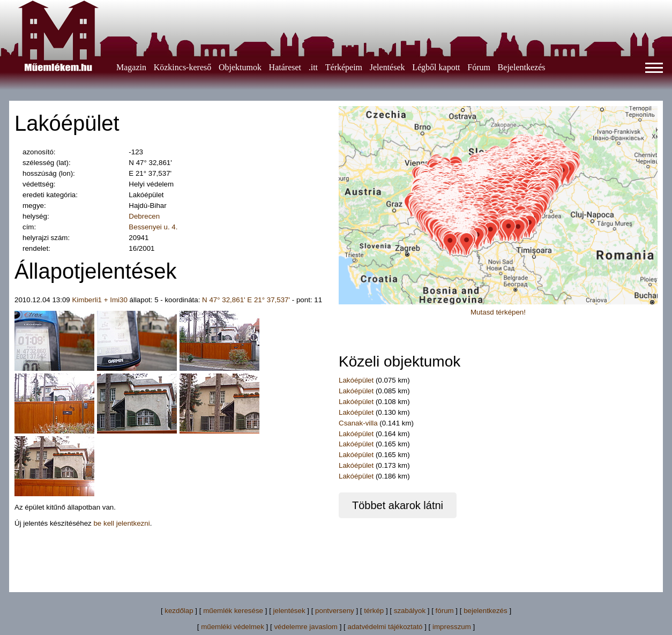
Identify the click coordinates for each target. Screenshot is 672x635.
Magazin (131, 67)
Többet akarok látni (398, 505)
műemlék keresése (233, 611)
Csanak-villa (358, 423)
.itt (313, 67)
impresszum (452, 627)
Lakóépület (356, 380)
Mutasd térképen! (498, 312)
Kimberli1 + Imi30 (99, 300)
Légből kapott (436, 67)
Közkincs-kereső (183, 67)
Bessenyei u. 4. (153, 227)
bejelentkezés (486, 611)
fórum (445, 611)
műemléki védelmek (233, 627)
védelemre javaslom (306, 627)
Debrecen (144, 216)
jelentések (289, 611)
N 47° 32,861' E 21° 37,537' (246, 300)
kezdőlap (179, 611)
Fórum (479, 67)
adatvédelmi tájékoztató (385, 627)
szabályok (410, 611)
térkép (374, 611)
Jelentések (387, 67)
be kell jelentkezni (121, 523)
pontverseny (335, 611)
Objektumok (240, 67)
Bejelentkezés (522, 67)
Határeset (285, 67)
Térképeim (344, 67)
